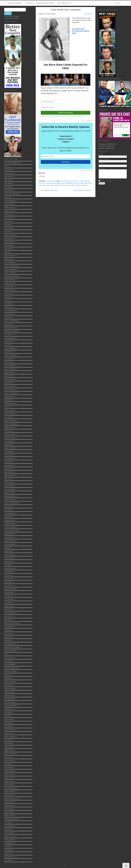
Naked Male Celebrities (12, 16)
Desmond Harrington (11, 393)
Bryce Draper (9, 259)
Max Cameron (9, 658)
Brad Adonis (8, 249)
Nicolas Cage (9, 719)
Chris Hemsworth (10, 311)
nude (52, 185)
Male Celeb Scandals (11, 18)
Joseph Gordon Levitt (11, 530)
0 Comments (88, 14)
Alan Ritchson (9, 177)
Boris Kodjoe (8, 245)
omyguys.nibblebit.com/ (106, 146)
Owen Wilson (9, 733)
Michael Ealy (8, 678)
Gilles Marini (8, 445)
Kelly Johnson (9, 561)
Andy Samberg (9, 204)
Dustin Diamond (10, 403)
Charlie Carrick (9, 283)
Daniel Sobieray (10, 369)
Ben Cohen (8, 232)
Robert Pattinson (10, 771)
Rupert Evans (9, 778)
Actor (6, 166)
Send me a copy (106, 181)
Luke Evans (8, 603)
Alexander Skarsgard (11, 194)
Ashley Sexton (9, 208)
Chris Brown (8, 297)
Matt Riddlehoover (10, 644)
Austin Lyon (8, 214)
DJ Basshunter (9, 396)
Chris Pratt (8, 317)
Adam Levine (9, 173)
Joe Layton (8, 510)
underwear (84, 185)
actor (65, 181)
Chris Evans (8, 307)
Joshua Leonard (10, 544)
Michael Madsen (10, 688)
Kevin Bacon (8, 572)
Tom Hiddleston (9, 826)
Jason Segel (8, 506)
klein (86, 183)
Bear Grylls (8, 221)
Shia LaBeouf (9, 802)
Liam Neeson (9, 596)
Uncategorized (9, 843)
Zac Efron (7, 853)
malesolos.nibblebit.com (107, 148)
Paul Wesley (8, 743)
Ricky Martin (8, 768)
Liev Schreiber (9, 599)
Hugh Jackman (9, 458)
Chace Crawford (10, 273)
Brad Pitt (7, 252)
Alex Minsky (8, 187)
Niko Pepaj (8, 723)
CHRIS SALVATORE (11, 321)
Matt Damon (8, 637)
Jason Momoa (9, 500)
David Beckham (9, 379)
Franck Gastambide (11, 424)
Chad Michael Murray (11, 276)
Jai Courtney (8, 469)
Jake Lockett (8, 479)
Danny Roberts (9, 372)
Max (6, 654)
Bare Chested (9, 218)
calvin (76, 181)
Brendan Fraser (9, 256)
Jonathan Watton (10, 527)
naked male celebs (10, 706)
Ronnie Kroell (9, 774)
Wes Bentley (8, 850)
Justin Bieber (9, 551)
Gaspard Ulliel (9, 427)
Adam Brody (8, 170)
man (44, 185)
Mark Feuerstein (10, 613)
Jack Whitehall (9, 465)
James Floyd (8, 482)
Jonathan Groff (9, 520)
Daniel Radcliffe (9, 366)
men (48, 185)
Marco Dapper (9, 606)
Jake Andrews (9, 472)
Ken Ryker (8, 565)
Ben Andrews (9, 228)
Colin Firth (8, 345)
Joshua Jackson (10, 541)
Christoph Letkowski (11, 331)
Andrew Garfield (10, 201)
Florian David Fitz (10, 421)
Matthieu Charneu (10, 651)
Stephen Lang (9, 805)
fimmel (48, 183)
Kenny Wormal (9, 568)
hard (63, 183)
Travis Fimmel (51, 181)
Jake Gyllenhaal (10, 475)
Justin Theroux (9, 555)
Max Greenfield (9, 664)
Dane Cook (8, 362)
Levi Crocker (8, 585)
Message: (103, 168)
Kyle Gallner (8, 582)
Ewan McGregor (10, 414)
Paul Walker (8, 740)
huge (82, 183)
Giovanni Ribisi (9, 448)
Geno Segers (9, 431)
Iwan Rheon (8, 462)
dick (44, 183)
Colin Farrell (8, 342)
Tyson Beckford (9, 840)
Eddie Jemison (9, 410)
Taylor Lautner (9, 816)
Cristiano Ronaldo (10, 355)
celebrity (86, 181)
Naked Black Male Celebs (45, 3)
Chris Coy (7, 300)
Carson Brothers (10, 269)
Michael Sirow (9, 695)
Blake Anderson (9, 242)
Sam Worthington (10, 788)
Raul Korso (8, 757)
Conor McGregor (10, 348)
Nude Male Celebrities (15, 3)
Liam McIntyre (9, 592)
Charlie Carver (9, 287)
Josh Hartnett (9, 537)
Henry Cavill (8, 455)
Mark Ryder (8, 620)
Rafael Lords (8, 747)
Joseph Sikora (9, 534)
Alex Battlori (8, 180)
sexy (66, 185)
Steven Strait (8, 809)
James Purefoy (9, 486)
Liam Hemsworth (10, 589)
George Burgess (10, 434)
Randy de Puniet (10, 754)
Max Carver (8, 661)
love (90, 183)
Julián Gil (7, 548)
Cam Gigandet (9, 262)
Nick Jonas (8, 716)
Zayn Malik (8, 860)
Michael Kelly (9, 685)
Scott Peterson (9, 795)
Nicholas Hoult (9, 709)
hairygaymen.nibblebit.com (108, 144)
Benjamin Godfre (10, 235)
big (69, 181)
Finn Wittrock (9, 417)
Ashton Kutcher (9, 211)
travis (78, 185)
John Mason (8, 517)
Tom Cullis (8, 822)
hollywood (69, 183)
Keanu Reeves (9, 558)
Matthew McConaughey (12, 647)
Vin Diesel (8, 847)
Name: (101, 155)
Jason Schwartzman (11, 503)
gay (52, 183)
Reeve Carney (9, 761)
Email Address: (105, 159)
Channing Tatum (10, 280)
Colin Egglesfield (10, 338)
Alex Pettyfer (8, 190)
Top (126, 865)
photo (62, 185)
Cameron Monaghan (11, 266)
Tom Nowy (8, 829)
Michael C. (8, 675)
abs (62, 181)
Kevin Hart (8, 575)
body (72, 181)
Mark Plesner (9, 616)
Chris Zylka (8, 324)
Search (8, 13)
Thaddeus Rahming (11, 819)
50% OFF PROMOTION (12, 163)
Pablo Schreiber (10, 737)
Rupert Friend (9, 781)
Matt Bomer (8, 630)
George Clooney (10, 438)
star (69, 185)
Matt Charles (8, 634)
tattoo (73, 185)
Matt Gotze (8, 640)
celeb (81, 181)
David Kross (8, 383)
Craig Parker (8, 352)
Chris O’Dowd (9, 314)
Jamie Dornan (9, 493)
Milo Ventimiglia (9, 702)
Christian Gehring (10, 328)
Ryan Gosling (9, 785)
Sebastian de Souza (11, 798)
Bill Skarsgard (9, 238)
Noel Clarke (8, 726)
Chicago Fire (8, 293)
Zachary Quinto (9, 857)
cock (40, 183)
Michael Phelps (9, 692)
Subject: (102, 164)
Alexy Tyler (8, 197)
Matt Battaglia (9, 627)
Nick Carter (8, 713)
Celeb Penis (30, 3)
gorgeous (57, 183)
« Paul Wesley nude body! (49, 190)
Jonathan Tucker (10, 524)
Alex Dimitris (8, 183)
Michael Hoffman (10, 682)
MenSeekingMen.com (11, 668)
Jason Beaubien (10, 496)
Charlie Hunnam (10, 290)
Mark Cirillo (8, 609)
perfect (57, 185)
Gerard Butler (9, 441)
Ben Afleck (8, 225)
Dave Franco (8, 376)
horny (75, 183)
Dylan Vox (8, 407)
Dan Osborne (9, 359)
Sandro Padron (9, 792)
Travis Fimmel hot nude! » (82, 190)
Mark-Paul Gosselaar (11, 623)
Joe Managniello (10, 513)
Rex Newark (8, 764)
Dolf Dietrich (8, 400)
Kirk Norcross (9, 579)
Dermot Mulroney (10, 390)
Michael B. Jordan (10, 671)
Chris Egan (8, 304)
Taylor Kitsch (8, 812)
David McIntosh (9, 386)
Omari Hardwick (10, 730)
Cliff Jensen (8, 335)
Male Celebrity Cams (64, 3)
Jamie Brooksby (10, 489)
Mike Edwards (9, 699)
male (40, 185)
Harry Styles (8, 451)
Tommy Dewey (9, 833)
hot (78, 183)
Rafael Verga (9, 750)
